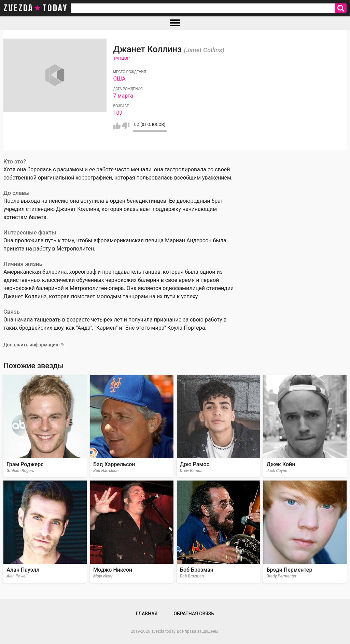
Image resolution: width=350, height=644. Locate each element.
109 (118, 113)
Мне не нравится (126, 126)
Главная (147, 614)
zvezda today (36, 8)
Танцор (122, 58)
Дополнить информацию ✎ (34, 345)
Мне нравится (117, 126)
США (120, 79)
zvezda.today (164, 631)
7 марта (123, 96)
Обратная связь (194, 614)
